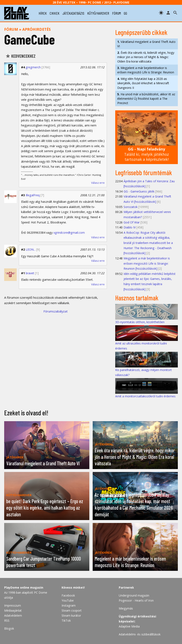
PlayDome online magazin (24, 587)
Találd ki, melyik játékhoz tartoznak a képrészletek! (147, 154)
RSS (7, 620)
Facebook (68, 595)
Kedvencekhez (20, 56)
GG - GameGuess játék (139, 191)
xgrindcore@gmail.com (69, 233)
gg (125, 13)
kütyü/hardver (98, 13)
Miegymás (126, 608)
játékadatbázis (73, 13)
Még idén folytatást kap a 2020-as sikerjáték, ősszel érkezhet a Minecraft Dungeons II (143, 83)
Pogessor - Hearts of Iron (136, 600)
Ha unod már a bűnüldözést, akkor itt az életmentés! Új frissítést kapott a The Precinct (146, 99)
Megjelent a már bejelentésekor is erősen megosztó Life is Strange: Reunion (146, 70)
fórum (116, 13)
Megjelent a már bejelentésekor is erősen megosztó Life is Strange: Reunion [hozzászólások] (147, 263)
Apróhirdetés (37, 29)
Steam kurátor (71, 615)
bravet (30, 273)
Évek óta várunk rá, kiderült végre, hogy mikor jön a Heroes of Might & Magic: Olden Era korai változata (146, 57)
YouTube (68, 600)
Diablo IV (130, 227)
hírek (43, 13)
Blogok (9, 628)
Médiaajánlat (13, 610)
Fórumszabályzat (56, 311)
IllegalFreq (33, 195)
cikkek (55, 13)
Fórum (11, 29)
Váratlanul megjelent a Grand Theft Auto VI (146, 44)
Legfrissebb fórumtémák (144, 172)
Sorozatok (131, 207)
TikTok (66, 620)
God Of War (132, 222)
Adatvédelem (13, 615)
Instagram (69, 605)
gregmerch (33, 67)
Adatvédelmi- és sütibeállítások (140, 634)
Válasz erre (98, 183)
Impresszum (13, 605)
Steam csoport (72, 610)
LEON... (31, 249)
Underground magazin (134, 595)
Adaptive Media (129, 626)
